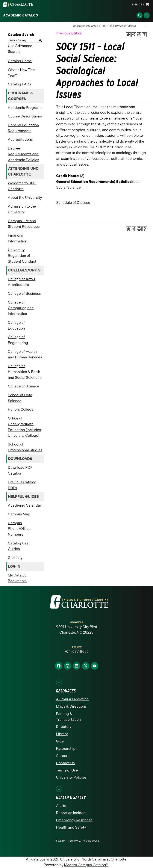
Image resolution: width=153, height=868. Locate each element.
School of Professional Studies (25, 447)
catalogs (38, 859)
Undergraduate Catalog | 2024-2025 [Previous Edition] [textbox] (104, 26)
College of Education (16, 325)
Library (62, 734)
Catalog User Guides (19, 546)
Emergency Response (74, 820)
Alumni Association (72, 699)
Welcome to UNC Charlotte (22, 186)
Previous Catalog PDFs (22, 485)
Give (60, 741)
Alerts (61, 806)
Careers (63, 756)
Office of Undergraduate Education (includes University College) (24, 427)
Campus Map (19, 514)
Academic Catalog (21, 15)
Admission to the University (22, 209)
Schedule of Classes (73, 203)
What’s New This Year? (22, 73)
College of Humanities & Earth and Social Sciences (25, 372)
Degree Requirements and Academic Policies (24, 154)
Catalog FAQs (19, 84)
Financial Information (18, 238)
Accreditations (20, 139)
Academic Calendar (25, 505)
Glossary (15, 558)
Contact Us (65, 763)
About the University (25, 198)
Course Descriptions (25, 116)
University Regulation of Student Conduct (22, 256)
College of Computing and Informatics (21, 308)
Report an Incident (71, 813)
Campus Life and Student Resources (24, 224)
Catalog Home (20, 61)
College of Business (24, 293)
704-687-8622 (76, 652)
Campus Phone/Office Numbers (19, 529)
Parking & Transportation (68, 717)
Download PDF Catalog (20, 470)
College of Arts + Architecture (22, 282)
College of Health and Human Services (25, 354)
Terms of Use (67, 770)
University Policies (71, 777)
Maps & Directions (71, 706)
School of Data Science (20, 398)
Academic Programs (25, 108)
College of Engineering (18, 340)
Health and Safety (71, 827)
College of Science (24, 386)
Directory (64, 727)
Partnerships (67, 749)
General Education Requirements (23, 128)
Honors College (21, 409)
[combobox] (109, 26)
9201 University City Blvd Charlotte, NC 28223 (77, 630)
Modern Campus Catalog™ (86, 865)
